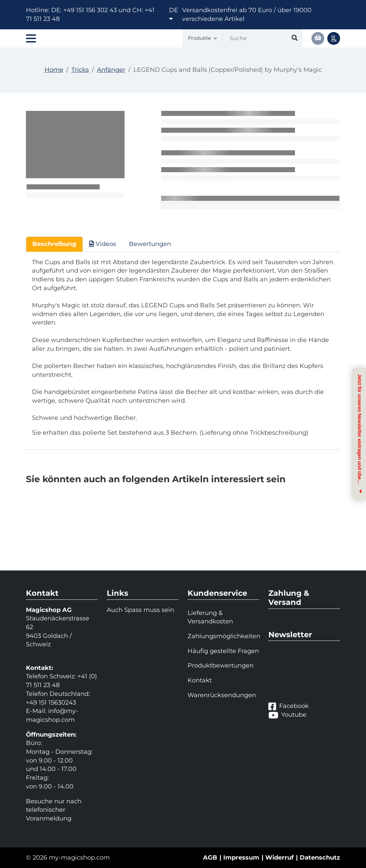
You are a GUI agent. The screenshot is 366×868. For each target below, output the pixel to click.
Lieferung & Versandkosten (210, 617)
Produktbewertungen (221, 665)
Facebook (289, 706)
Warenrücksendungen (222, 695)
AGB (210, 858)
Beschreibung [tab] (54, 244)
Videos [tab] (103, 244)
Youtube (287, 715)
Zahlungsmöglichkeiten (223, 636)
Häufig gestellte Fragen (223, 651)
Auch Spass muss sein (140, 610)
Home (54, 70)
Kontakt (200, 680)
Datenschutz (320, 858)
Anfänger (111, 70)
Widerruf (279, 858)
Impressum (241, 858)
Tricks (80, 70)
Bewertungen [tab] (150, 244)
